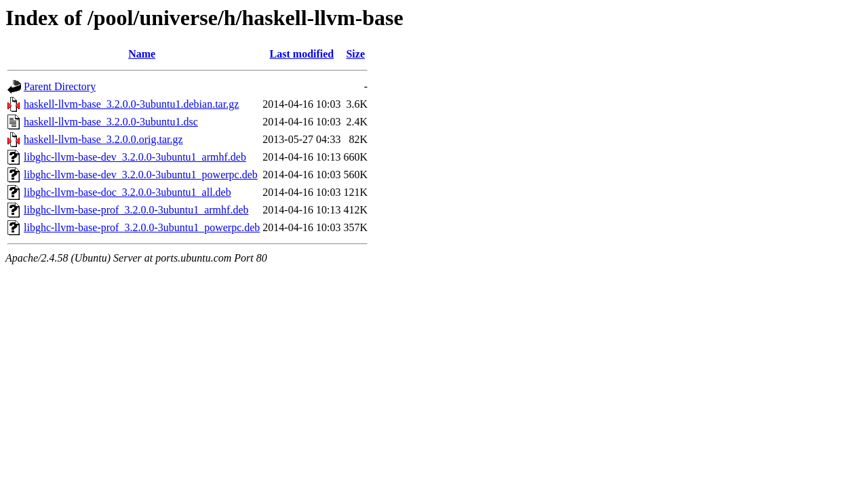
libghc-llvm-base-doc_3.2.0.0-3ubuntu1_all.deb (127, 192)
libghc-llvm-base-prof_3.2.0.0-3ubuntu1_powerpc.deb (142, 227)
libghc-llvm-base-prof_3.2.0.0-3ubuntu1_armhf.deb (136, 210)
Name (142, 54)
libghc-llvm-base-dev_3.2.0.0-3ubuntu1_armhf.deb (135, 157)
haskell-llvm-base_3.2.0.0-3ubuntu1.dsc (111, 122)
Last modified (302, 54)
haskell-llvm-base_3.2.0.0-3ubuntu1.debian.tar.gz (131, 104)
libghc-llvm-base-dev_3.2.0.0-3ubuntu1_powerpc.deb (141, 175)
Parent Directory (60, 86)
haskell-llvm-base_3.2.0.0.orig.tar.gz (103, 139)
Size (355, 54)
